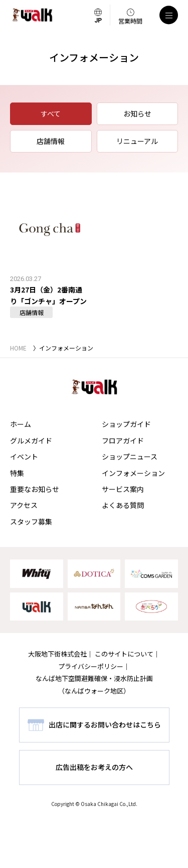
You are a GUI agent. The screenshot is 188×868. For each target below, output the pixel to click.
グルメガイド (31, 440)
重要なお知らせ (35, 489)
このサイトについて (124, 654)
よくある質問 (123, 505)
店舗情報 (51, 141)
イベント (24, 456)
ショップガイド (126, 424)
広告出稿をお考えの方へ (94, 767)
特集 (17, 473)
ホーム (21, 424)
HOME (18, 348)
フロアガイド (123, 440)
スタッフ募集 (31, 521)
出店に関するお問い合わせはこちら (105, 724)
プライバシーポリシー (91, 666)
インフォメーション (133, 473)
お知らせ (137, 113)
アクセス (24, 505)
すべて (51, 113)
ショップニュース (130, 456)
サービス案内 (123, 489)
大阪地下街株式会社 (57, 654)
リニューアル (137, 141)
